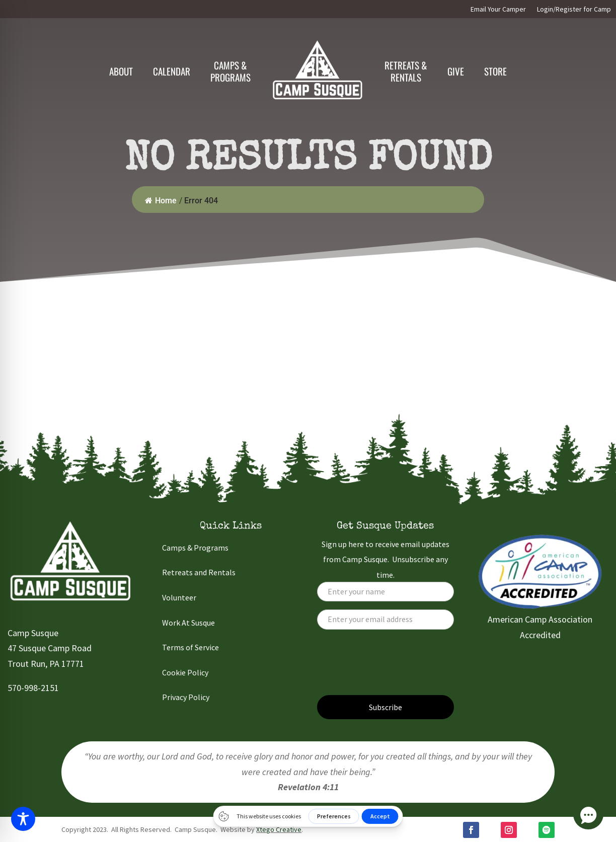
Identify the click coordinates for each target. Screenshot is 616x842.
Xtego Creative (279, 829)
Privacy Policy (186, 697)
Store (495, 71)
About (121, 71)
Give (456, 71)
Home (161, 201)
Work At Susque (188, 623)
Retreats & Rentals (406, 71)
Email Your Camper (498, 10)
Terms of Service (190, 647)
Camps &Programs (230, 71)
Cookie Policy (185, 672)
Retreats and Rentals (199, 572)
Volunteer (179, 597)
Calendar (172, 71)
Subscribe (386, 707)
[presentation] (394, 667)
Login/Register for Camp (574, 10)
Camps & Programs (195, 548)
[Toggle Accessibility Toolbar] (23, 819)
